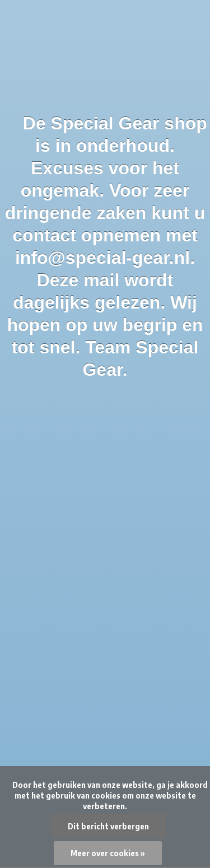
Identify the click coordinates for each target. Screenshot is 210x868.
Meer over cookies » (108, 853)
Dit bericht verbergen (108, 826)
